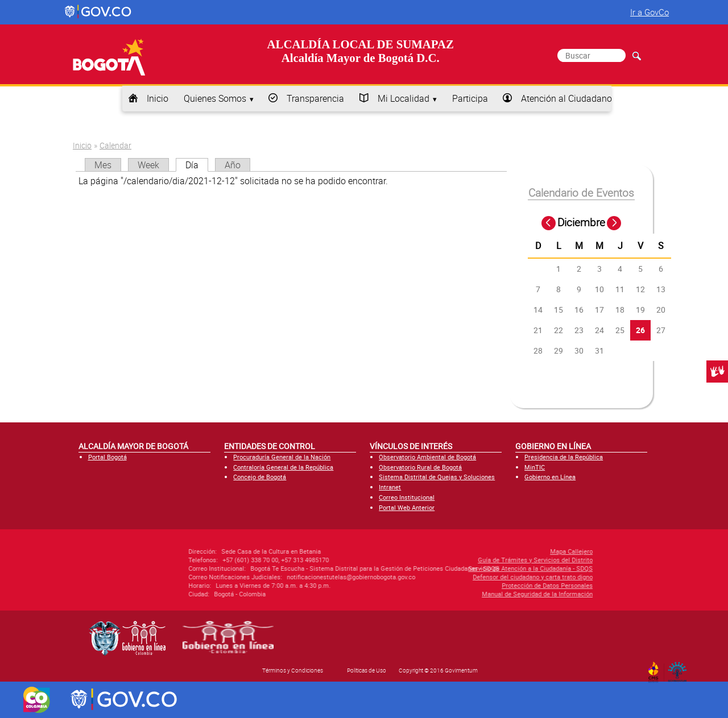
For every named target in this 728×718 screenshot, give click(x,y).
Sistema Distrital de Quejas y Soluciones (437, 477)
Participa (470, 98)
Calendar (115, 145)
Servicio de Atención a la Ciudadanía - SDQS (463, 568)
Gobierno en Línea (550, 477)
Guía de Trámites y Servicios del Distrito (468, 560)
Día (197, 165)
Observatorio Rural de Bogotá (420, 467)
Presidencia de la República (564, 457)
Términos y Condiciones (293, 670)
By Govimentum (680, 669)
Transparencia (315, 98)
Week (148, 165)
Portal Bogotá (107, 457)
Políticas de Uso (367, 670)
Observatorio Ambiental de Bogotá (427, 457)
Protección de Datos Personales (480, 585)
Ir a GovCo (650, 12)
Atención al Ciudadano (566, 98)
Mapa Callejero (504, 551)
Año (233, 165)
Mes (103, 165)
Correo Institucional (407, 497)
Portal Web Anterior (407, 507)
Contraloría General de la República (283, 467)
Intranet (390, 487)
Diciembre (581, 222)
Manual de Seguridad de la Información (470, 594)
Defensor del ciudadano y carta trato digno (466, 577)
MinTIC (535, 467)
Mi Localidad (404, 98)
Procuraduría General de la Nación (282, 457)
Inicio (158, 98)
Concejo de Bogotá (260, 477)
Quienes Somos (215, 98)
